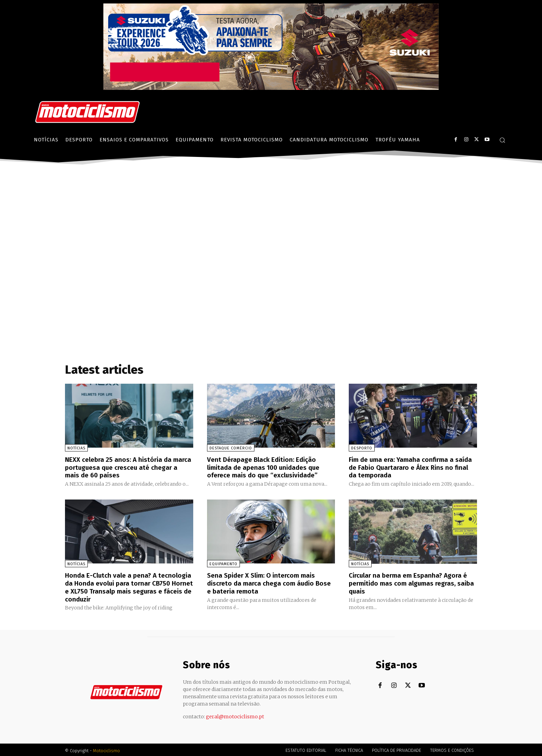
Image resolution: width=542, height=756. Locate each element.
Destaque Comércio (231, 448)
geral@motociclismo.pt (235, 715)
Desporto (362, 448)
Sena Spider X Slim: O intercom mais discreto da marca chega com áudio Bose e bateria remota (264, 582)
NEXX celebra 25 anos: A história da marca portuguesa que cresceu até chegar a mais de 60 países (120, 467)
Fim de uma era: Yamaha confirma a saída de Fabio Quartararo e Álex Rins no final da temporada (413, 467)
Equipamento (223, 563)
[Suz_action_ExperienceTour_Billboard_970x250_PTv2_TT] (271, 88)
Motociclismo (106, 749)
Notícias (76, 448)
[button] (502, 140)
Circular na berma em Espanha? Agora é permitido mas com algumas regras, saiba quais (411, 582)
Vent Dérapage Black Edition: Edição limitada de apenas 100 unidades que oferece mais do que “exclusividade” (267, 467)
